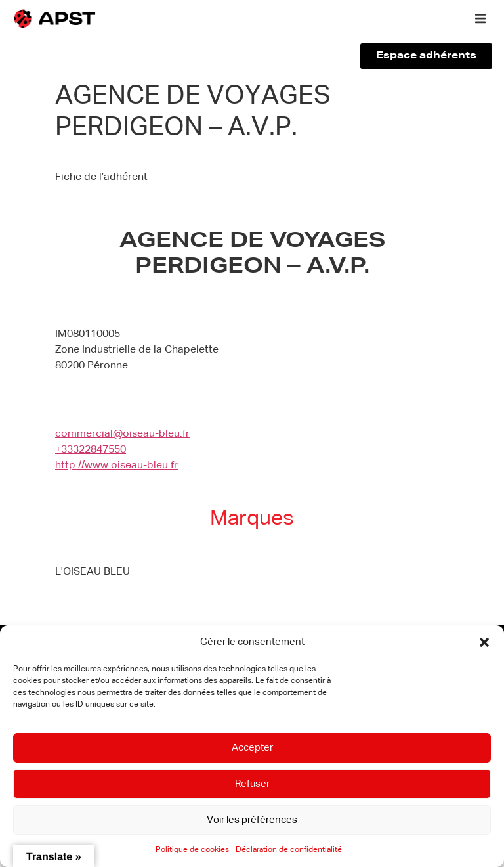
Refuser (252, 784)
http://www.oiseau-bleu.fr (116, 466)
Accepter (252, 748)
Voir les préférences (252, 820)
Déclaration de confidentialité (289, 850)
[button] (484, 642)
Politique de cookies (192, 850)
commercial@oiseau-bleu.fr (122, 434)
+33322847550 (91, 450)
